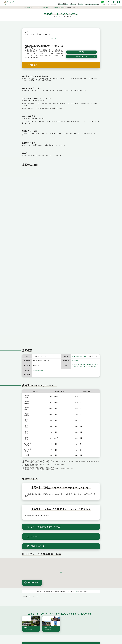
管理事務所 (76, 365)
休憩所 (84, 365)
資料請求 (61, 466)
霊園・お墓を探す (47, 7)
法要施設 (91, 365)
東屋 (94, 367)
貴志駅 (42, 372)
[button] (61, 574)
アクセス (55, 38)
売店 (75, 367)
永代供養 (88, 367)
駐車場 (81, 367)
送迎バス (77, 368)
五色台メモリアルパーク (31, 598)
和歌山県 (55, 7)
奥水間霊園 (30, 630)
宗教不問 (75, 361)
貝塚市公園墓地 (49, 630)
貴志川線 (36, 372)
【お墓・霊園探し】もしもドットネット (32, 7)
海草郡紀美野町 (62, 7)
